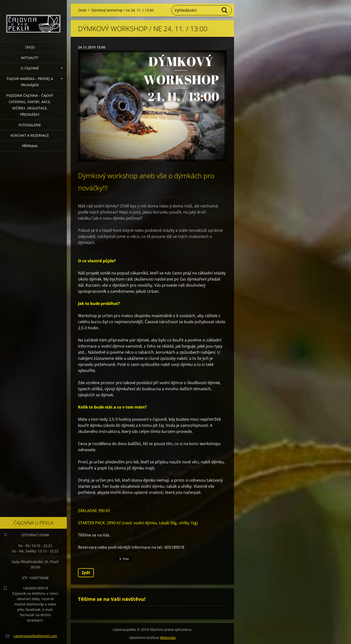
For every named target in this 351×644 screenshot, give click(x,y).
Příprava (30, 146)
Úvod (30, 47)
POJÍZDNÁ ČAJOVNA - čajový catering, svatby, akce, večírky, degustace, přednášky (30, 105)
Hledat (225, 10)
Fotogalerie (30, 125)
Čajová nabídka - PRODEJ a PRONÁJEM (30, 82)
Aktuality (30, 58)
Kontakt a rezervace (30, 135)
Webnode (168, 638)
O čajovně (30, 68)
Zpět (86, 573)
